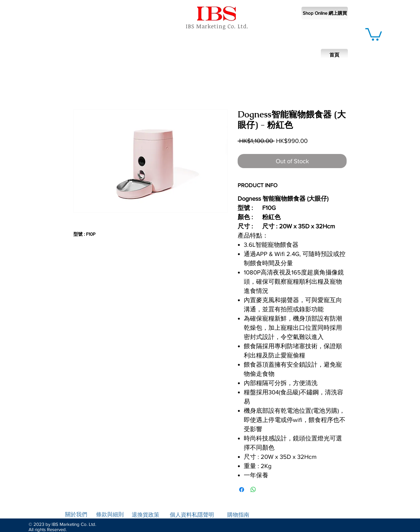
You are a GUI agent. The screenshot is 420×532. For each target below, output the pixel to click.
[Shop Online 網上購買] (325, 13)
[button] (374, 34)
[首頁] (334, 55)
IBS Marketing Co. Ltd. (217, 26)
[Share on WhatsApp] (253, 490)
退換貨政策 (146, 515)
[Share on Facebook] (242, 490)
